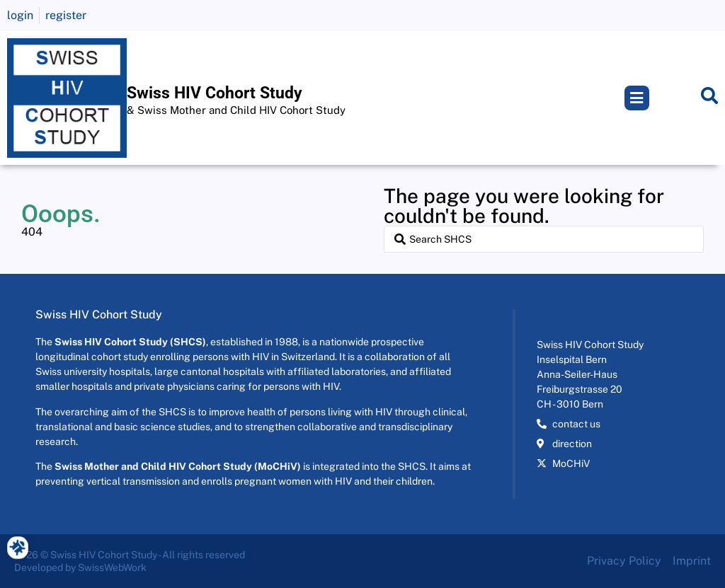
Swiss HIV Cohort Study (215, 93)
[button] (637, 98)
